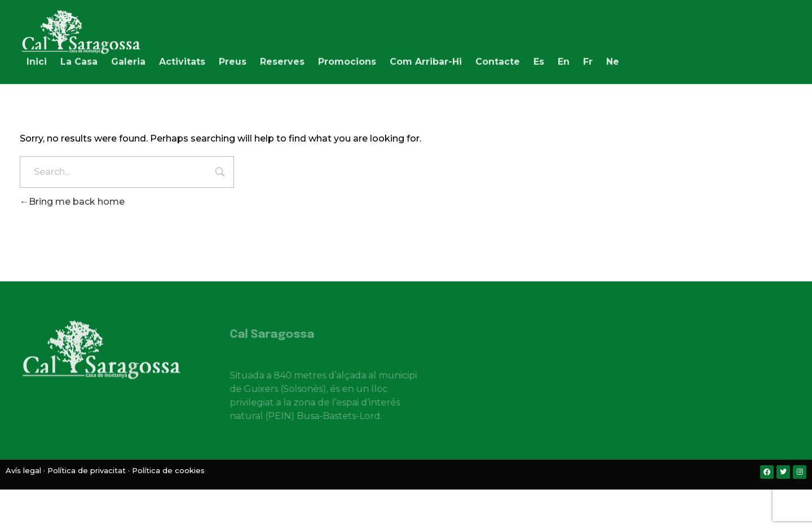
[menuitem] (539, 59)
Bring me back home (72, 202)
